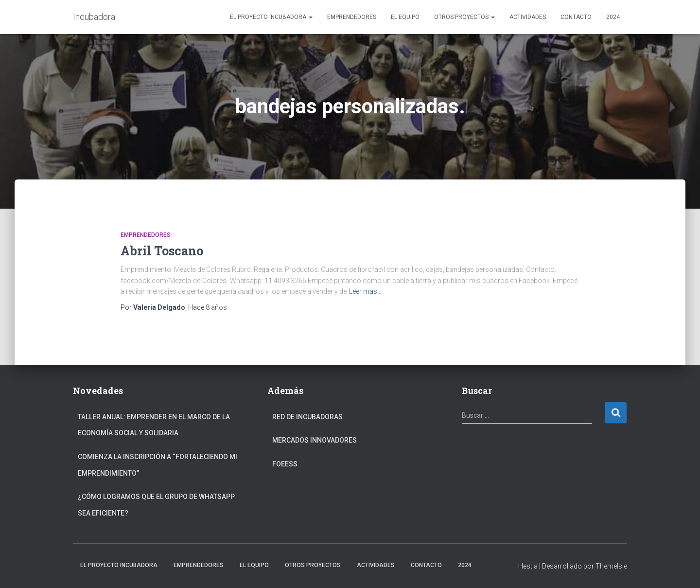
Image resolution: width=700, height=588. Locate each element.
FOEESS (285, 464)
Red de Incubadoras (307, 417)
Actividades (528, 17)
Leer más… (365, 291)
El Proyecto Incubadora (271, 17)
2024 (613, 17)
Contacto (576, 17)
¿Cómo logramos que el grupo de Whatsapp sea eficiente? (156, 505)
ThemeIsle (611, 566)
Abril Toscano (162, 251)
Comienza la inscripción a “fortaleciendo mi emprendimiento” (157, 465)
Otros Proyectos (464, 17)
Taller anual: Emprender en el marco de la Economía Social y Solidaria (154, 425)
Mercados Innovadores (315, 440)
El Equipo (405, 17)
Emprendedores (352, 17)
